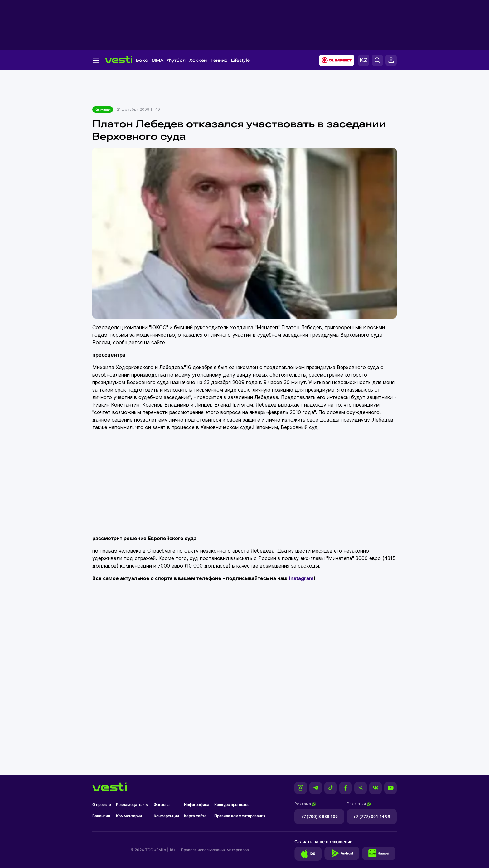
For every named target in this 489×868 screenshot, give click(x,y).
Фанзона (162, 805)
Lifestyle (240, 60)
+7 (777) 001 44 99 (372, 817)
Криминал (103, 110)
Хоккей (198, 60)
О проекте (102, 805)
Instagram (301, 578)
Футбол (176, 60)
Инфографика (197, 805)
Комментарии (129, 816)
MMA (157, 60)
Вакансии (101, 816)
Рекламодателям (132, 805)
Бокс (142, 60)
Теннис (219, 60)
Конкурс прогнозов (232, 805)
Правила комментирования (240, 816)
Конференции (166, 816)
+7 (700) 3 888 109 (319, 817)
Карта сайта (195, 816)
